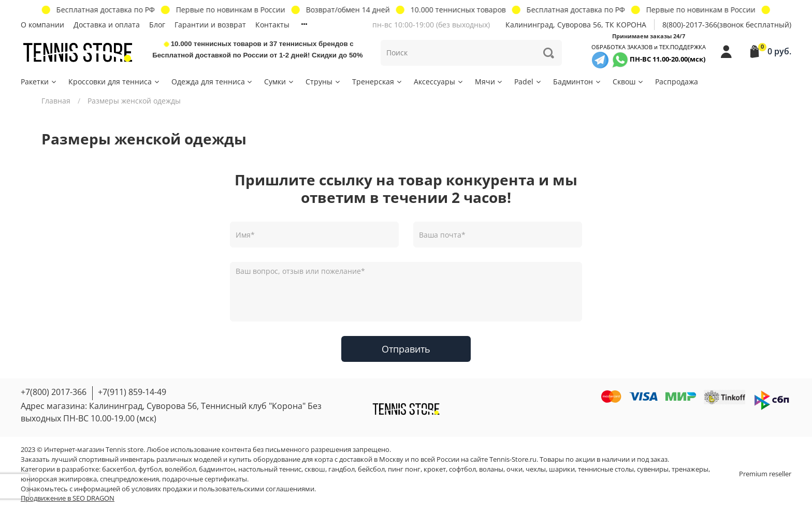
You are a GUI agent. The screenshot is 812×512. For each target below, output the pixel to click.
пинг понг (404, 469)
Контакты (272, 25)
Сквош (628, 82)
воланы (491, 469)
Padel (528, 82)
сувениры (653, 469)
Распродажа (677, 82)
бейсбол (371, 469)
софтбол (462, 469)
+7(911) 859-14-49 (132, 392)
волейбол (180, 469)
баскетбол (119, 469)
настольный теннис (270, 469)
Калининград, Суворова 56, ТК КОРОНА (576, 25)
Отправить (406, 349)
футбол (150, 469)
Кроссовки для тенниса (114, 82)
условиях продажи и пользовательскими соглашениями (223, 489)
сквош (315, 469)
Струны (323, 82)
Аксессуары (439, 82)
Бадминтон (577, 82)
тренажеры (690, 469)
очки (514, 469)
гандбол (342, 469)
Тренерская (378, 82)
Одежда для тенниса (213, 82)
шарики (562, 469)
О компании (42, 25)
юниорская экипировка (59, 479)
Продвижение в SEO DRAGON (68, 498)
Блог (157, 25)
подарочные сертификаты (205, 479)
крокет (435, 469)
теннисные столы (606, 469)
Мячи (489, 82)
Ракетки (39, 82)
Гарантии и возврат (210, 25)
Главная (56, 101)
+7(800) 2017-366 (54, 392)
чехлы (536, 469)
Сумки (279, 82)
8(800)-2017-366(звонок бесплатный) (727, 25)
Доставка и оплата (107, 25)
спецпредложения (129, 479)
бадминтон (217, 469)
